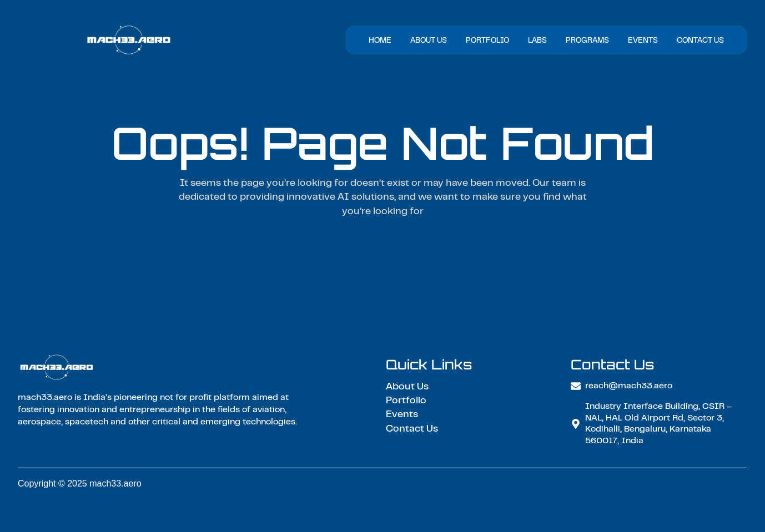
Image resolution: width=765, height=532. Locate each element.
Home (380, 41)
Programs (587, 41)
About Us (429, 41)
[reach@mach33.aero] (576, 386)
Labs (537, 41)
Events (643, 41)
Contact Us (700, 41)
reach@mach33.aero (629, 386)
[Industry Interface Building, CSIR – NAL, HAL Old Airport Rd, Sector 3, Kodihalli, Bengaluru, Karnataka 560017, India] (576, 424)
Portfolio (487, 41)
